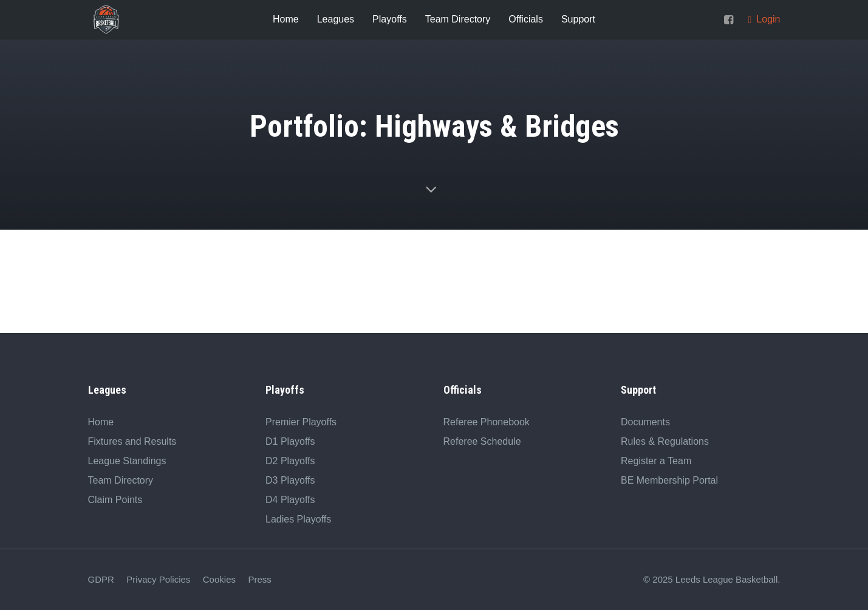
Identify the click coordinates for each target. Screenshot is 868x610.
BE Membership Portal (669, 480)
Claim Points (115, 500)
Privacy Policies (158, 579)
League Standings (127, 461)
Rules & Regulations (665, 441)
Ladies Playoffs (298, 519)
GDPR (101, 579)
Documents (645, 422)
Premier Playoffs (301, 422)
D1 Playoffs (290, 441)
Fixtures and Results (132, 441)
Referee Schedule (482, 441)
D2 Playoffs (290, 461)
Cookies (219, 579)
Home (101, 422)
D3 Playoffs (290, 480)
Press (259, 579)
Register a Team (656, 461)
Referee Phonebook (487, 422)
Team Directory (121, 480)
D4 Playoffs (290, 500)
